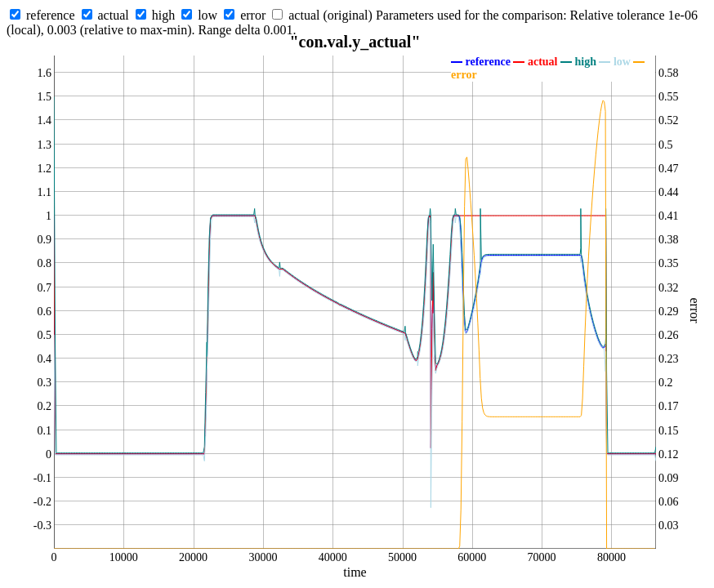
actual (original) (330, 15)
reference (51, 15)
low (208, 15)
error (253, 15)
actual (114, 15)
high (163, 15)
